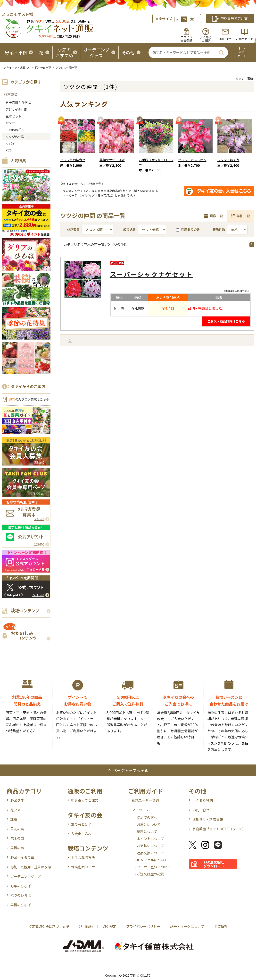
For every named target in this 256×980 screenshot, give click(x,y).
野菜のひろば (21, 886)
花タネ (16, 810)
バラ (9, 150)
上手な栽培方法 (83, 857)
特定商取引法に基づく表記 (49, 926)
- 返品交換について (149, 853)
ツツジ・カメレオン (192, 160)
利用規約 (86, 926)
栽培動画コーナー (85, 867)
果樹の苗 (17, 848)
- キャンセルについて (151, 860)
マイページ (140, 810)
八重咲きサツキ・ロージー (156, 162)
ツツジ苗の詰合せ (73, 160)
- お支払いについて (149, 846)
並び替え (73, 229)
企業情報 (221, 926)
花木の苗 (11, 94)
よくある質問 (203, 800)
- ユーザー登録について (153, 867)
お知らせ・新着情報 (208, 819)
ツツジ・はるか (228, 160)
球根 (14, 819)
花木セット (13, 116)
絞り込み (130, 229)
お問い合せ (201, 810)
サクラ (10, 123)
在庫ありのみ (188, 229)
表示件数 (219, 229)
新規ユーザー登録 (145, 800)
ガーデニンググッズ (26, 876)
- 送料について (146, 831)
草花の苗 (17, 829)
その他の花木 (15, 130)
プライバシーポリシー (143, 926)
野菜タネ (17, 800)
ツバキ (10, 144)
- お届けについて (148, 824)
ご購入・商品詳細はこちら (226, 321)
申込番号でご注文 (85, 800)
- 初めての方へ (146, 817)
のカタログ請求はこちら (29, 399)
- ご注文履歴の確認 (149, 874)
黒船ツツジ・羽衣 (112, 160)
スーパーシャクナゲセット (151, 274)
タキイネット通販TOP (17, 67)
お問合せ (225, 39)
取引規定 (109, 926)
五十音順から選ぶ (18, 103)
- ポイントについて (149, 839)
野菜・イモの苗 (22, 857)
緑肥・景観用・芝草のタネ (31, 867)
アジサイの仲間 (17, 109)
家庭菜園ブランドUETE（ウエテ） (219, 829)
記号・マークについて (187, 926)
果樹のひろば (21, 905)
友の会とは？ (81, 824)
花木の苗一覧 (43, 67)
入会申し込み (81, 834)
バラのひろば (21, 895)
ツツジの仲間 (15, 137)
